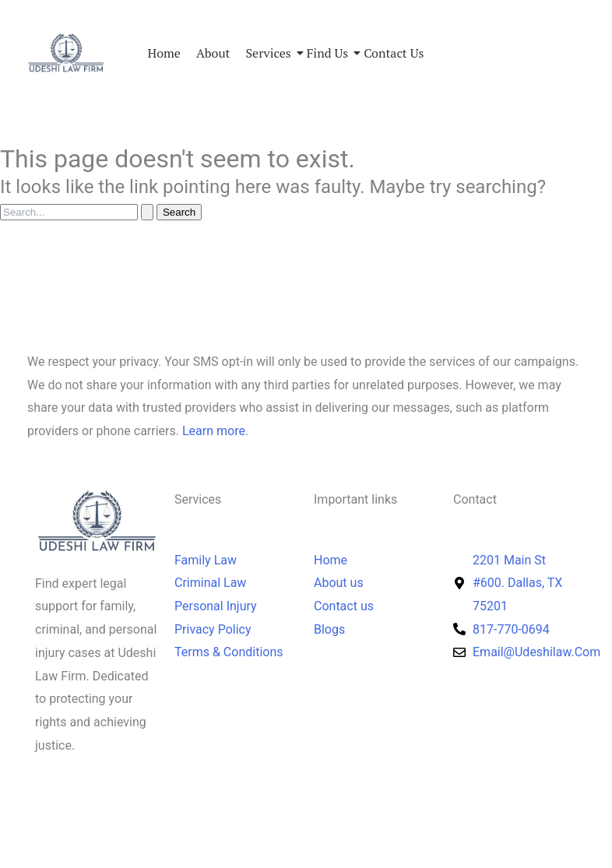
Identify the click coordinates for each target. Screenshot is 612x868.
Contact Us (394, 53)
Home (164, 53)
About (213, 53)
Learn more (214, 431)
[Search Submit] (147, 212)
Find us (327, 53)
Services (269, 53)
